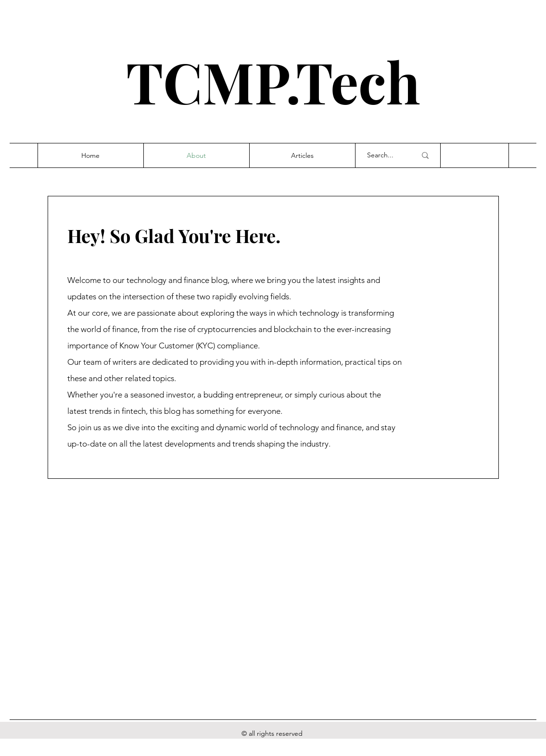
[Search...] (384, 155)
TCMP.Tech (273, 81)
